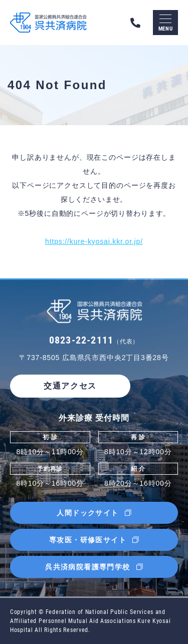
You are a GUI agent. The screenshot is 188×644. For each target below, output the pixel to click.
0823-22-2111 (94, 340)
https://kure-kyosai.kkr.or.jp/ (94, 241)
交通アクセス (70, 386)
